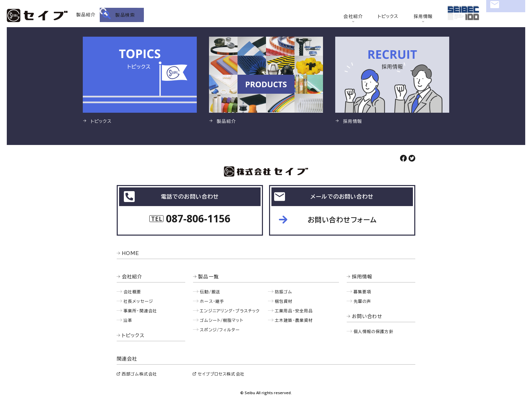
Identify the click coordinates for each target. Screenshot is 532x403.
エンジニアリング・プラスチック (230, 311)
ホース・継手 (212, 301)
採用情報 (423, 16)
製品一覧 (208, 277)
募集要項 (363, 292)
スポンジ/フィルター (220, 330)
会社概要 (132, 292)
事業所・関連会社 (140, 311)
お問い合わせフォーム (342, 220)
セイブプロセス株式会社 (221, 374)
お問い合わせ (506, 15)
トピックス (388, 16)
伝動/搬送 (210, 292)
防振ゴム (284, 292)
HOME (131, 253)
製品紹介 (86, 15)
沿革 (128, 320)
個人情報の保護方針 (374, 331)
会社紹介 (353, 16)
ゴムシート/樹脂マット (221, 320)
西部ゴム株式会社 (139, 374)
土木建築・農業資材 (294, 320)
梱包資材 (284, 301)
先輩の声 (363, 301)
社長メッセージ (138, 301)
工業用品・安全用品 (294, 311)
